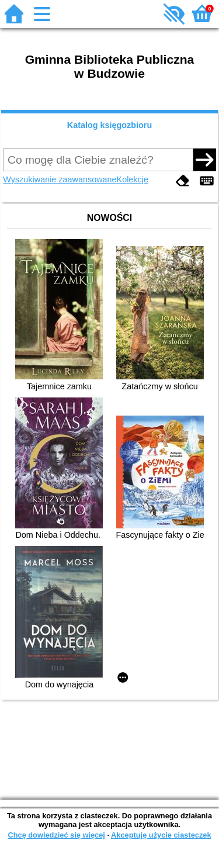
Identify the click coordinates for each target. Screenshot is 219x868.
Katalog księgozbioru (110, 125)
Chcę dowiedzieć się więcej (56, 835)
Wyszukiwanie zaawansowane (60, 179)
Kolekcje (133, 179)
